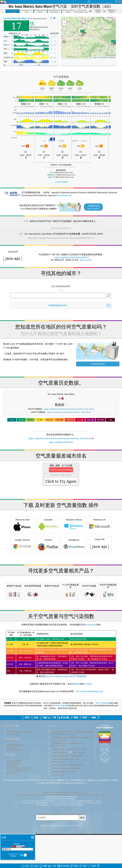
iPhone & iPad (22, 525)
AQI (17, 18)
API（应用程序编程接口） (17, 770)
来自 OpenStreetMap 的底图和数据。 (67, 768)
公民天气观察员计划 (60, 752)
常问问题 (10, 755)
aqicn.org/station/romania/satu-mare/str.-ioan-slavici (69, 412)
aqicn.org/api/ (85, 260)
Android (48, 525)
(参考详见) (61, 654)
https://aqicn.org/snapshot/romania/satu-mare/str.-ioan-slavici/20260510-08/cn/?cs (61, 238)
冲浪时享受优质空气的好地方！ (64, 771)
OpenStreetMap (103, 58)
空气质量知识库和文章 (15, 745)
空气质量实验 (12, 747)
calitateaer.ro (64, 195)
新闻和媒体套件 (13, 734)
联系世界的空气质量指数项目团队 (20, 731)
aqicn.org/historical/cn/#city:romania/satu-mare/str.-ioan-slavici (60, 438)
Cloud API (100, 545)
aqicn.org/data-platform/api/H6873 (72, 257)
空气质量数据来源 (14, 760)
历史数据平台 (12, 772)
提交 (82, 818)
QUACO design (58, 774)
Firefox (48, 545)
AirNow (90, 625)
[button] (82, 33)
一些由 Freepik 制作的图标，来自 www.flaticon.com (64, 760)
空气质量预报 (12, 765)
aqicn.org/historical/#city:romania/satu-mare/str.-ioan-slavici (69, 409)
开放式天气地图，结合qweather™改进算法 (69, 749)
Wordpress (74, 545)
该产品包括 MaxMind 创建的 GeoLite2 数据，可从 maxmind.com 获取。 (71, 738)
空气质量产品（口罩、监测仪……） (20, 768)
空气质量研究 (12, 739)
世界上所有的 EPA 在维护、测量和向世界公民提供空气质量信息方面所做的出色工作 (71, 732)
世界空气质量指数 (102, 703)
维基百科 (76, 684)
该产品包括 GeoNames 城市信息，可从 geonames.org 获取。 (66, 744)
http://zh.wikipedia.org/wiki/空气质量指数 (65, 676)
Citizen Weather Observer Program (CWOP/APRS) (62, 792)
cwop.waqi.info (78, 752)
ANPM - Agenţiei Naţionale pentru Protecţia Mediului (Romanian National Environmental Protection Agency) (62, 794)
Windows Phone (74, 525)
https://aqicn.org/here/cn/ (61, 228)
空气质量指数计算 (14, 763)
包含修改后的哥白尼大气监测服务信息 (67, 755)
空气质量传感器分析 (14, 749)
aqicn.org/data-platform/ (61, 442)
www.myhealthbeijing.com (89, 691)
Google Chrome (22, 545)
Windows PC (100, 525)
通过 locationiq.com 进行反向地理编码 (67, 764)
